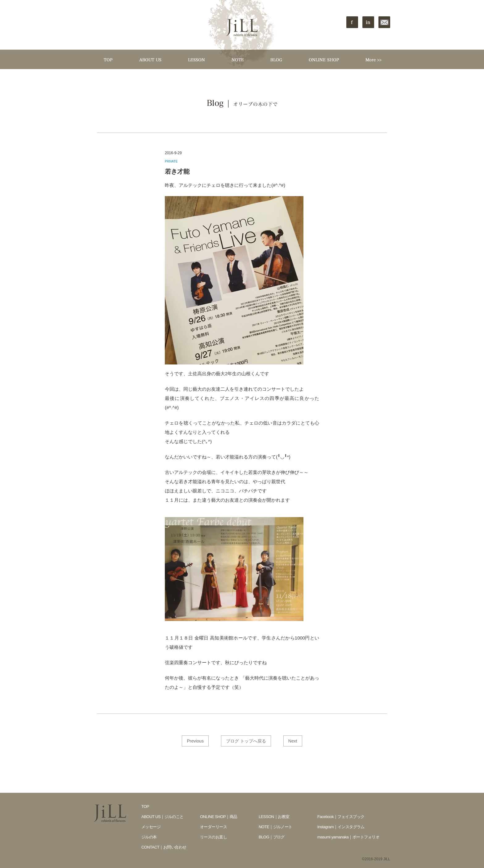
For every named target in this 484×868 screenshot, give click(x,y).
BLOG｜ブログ (272, 837)
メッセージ (151, 827)
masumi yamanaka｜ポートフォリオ (348, 837)
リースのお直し (213, 837)
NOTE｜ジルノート (275, 827)
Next (293, 741)
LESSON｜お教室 (274, 817)
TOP (145, 806)
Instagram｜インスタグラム (341, 827)
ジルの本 (149, 837)
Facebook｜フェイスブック (341, 817)
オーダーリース (213, 827)
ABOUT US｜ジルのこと (163, 817)
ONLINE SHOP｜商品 (219, 817)
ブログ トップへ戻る (246, 741)
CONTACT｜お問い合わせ (164, 847)
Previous (195, 741)
